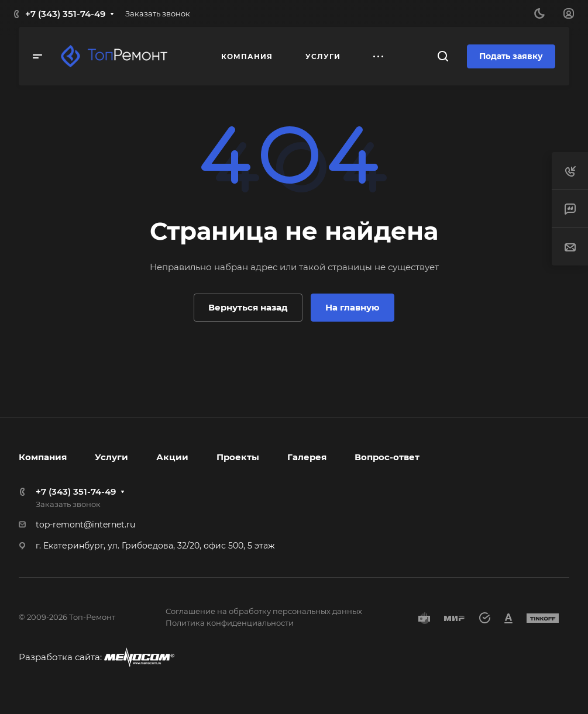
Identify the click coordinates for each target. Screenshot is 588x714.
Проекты (238, 457)
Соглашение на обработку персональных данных (264, 611)
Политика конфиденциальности (230, 623)
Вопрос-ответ (387, 457)
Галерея (307, 457)
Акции (172, 457)
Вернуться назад (248, 307)
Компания (43, 457)
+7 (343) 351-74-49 (65, 14)
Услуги (111, 457)
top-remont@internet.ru (85, 525)
